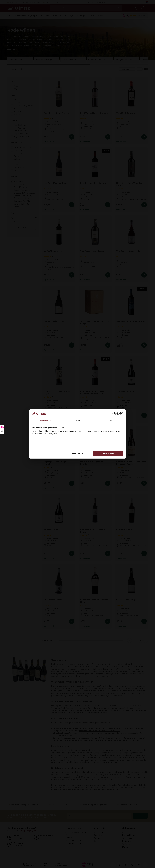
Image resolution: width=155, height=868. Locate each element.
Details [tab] (78, 421)
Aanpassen (77, 453)
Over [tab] (110, 421)
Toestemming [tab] (45, 421)
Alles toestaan (108, 453)
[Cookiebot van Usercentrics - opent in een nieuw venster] (114, 414)
